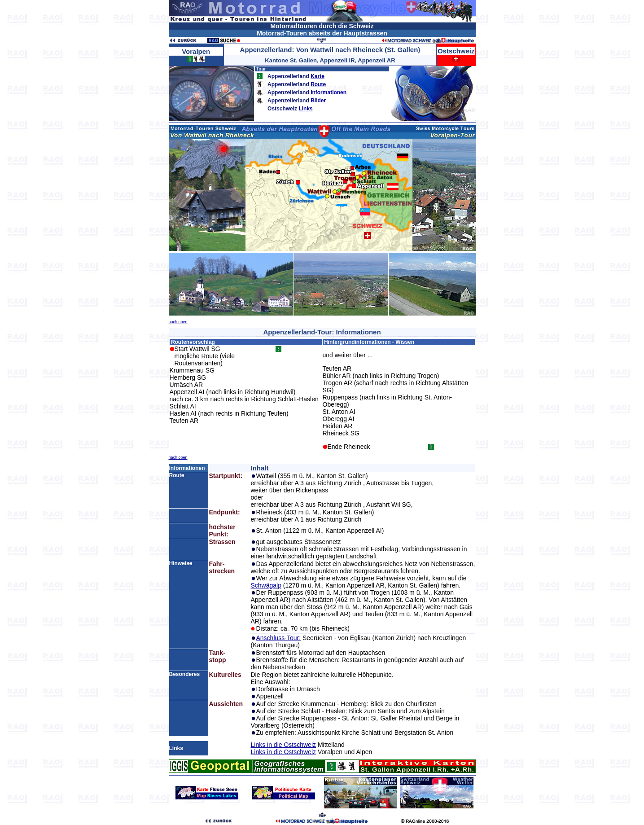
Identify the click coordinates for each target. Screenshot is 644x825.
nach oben (178, 322)
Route (318, 84)
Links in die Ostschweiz (283, 745)
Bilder (318, 101)
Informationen (329, 92)
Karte (318, 76)
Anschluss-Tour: (278, 638)
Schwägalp (266, 585)
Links (305, 109)
